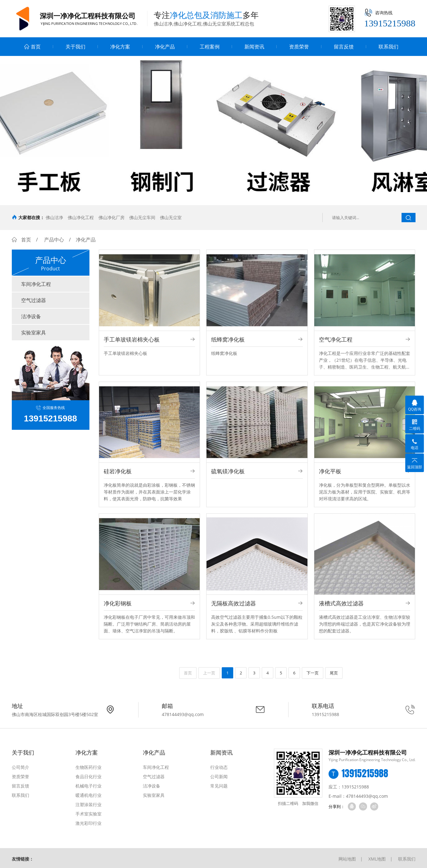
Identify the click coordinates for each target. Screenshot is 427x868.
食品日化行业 (89, 776)
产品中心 (54, 240)
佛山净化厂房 (111, 217)
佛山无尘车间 (142, 217)
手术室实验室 (89, 814)
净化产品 (165, 47)
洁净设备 (31, 316)
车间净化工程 (36, 284)
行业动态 (219, 767)
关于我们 (75, 47)
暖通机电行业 (89, 795)
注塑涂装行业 (89, 804)
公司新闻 (219, 776)
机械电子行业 (89, 786)
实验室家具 (34, 333)
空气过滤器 (34, 300)
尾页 (334, 673)
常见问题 (219, 786)
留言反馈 (344, 47)
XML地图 (377, 859)
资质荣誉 (299, 47)
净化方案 (120, 47)
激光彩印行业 (89, 823)
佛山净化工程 (81, 217)
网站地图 (347, 859)
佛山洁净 (54, 217)
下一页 (313, 673)
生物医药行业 (89, 767)
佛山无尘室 (171, 217)
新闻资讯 (254, 47)
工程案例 (210, 47)
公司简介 (20, 767)
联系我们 (388, 47)
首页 (32, 47)
